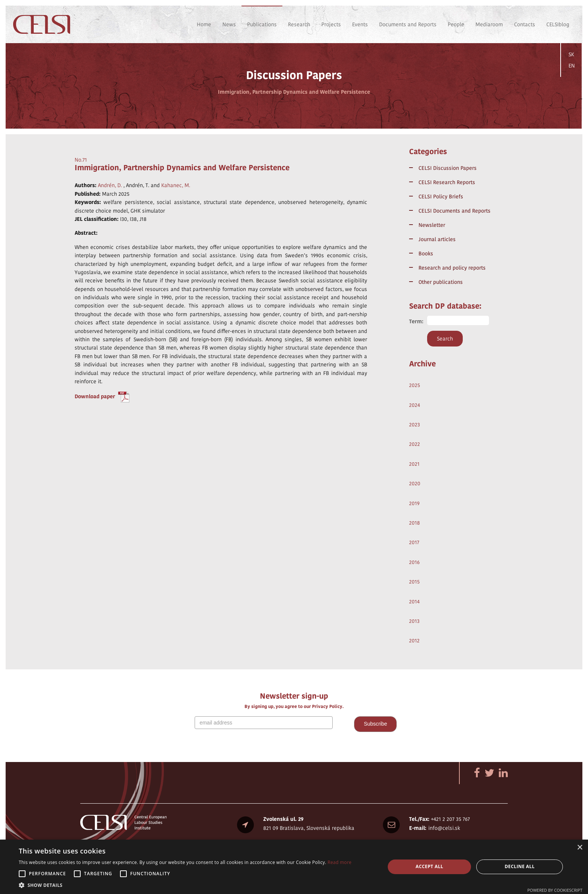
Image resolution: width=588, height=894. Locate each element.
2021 (414, 464)
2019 (414, 503)
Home (204, 24)
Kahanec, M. (176, 185)
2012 (414, 640)
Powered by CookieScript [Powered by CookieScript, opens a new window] (555, 890)
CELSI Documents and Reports (454, 211)
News (229, 24)
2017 (414, 542)
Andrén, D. (110, 185)
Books (426, 253)
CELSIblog (558, 24)
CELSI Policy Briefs (441, 196)
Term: (416, 321)
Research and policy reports (452, 268)
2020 (415, 483)
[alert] (294, 867)
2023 (415, 424)
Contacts (525, 24)
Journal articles (437, 239)
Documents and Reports (408, 24)
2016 (414, 562)
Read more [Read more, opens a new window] (339, 862)
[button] (185, 885)
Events (360, 24)
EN (572, 66)
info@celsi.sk (444, 828)
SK (571, 54)
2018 (415, 523)
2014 (414, 601)
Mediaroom (489, 24)
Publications (262, 24)
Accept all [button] (429, 866)
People (456, 24)
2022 (415, 444)
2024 (415, 405)
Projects (331, 24)
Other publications (441, 282)
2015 (414, 582)
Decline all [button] (520, 866)
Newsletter (432, 225)
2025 (415, 385)
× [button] (580, 848)
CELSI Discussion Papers (448, 168)
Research (299, 24)
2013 (414, 621)
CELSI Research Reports (447, 182)
